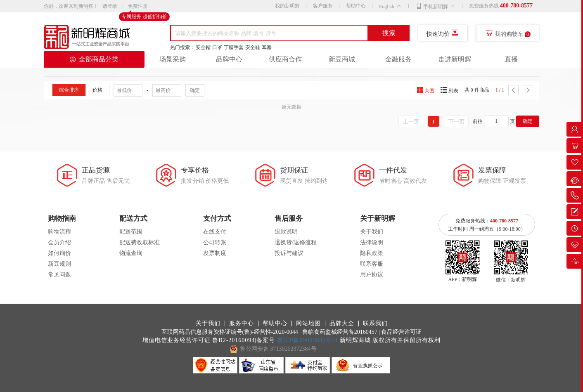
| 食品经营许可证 (400, 332)
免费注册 (138, 7)
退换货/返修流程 (296, 242)
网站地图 (308, 324)
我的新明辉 (287, 6)
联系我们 (375, 324)
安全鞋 (253, 47)
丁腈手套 (234, 47)
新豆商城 (342, 59)
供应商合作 (285, 59)
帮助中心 (356, 6)
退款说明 (286, 232)
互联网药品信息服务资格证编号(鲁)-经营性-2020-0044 (230, 332)
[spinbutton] (496, 121)
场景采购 (173, 59)
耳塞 (267, 47)
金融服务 (398, 59)
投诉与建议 (289, 253)
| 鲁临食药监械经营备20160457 (338, 332)
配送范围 (131, 232)
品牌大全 (342, 324)
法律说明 (372, 242)
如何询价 (59, 253)
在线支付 (215, 232)
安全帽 (203, 47)
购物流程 (59, 232)
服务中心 (242, 324)
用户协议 (372, 275)
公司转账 (215, 242)
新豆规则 (59, 264)
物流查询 (131, 253)
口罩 (217, 47)
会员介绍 (59, 242)
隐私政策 (372, 253)
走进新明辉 (455, 59)
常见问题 (59, 275)
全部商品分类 (94, 59)
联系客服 (372, 264)
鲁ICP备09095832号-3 (307, 340)
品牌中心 (229, 59)
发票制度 (215, 253)
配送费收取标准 (140, 242)
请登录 (110, 6)
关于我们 (372, 232)
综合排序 (69, 90)
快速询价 (438, 34)
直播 (511, 59)
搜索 (389, 33)
